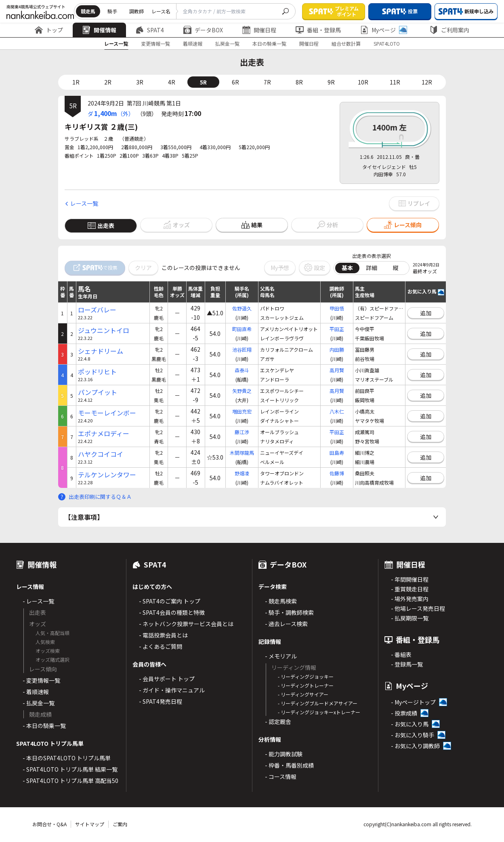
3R (140, 82)
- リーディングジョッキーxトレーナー (319, 712)
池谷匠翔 (242, 349)
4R (172, 82)
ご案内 (120, 824)
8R (299, 82)
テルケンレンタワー (107, 475)
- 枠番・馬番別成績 (289, 765)
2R (108, 82)
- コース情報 (281, 777)
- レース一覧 (38, 601)
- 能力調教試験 (284, 754)
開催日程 (259, 30)
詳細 (372, 268)
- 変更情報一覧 (41, 680)
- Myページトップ (413, 702)
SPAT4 (150, 30)
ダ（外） (111, 113)
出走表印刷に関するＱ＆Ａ (100, 497)
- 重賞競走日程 (410, 589)
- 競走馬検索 (281, 601)
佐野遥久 (242, 308)
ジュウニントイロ (104, 330)
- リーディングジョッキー (306, 676)
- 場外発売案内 (410, 599)
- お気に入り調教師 (415, 746)
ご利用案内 (449, 30)
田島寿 (337, 453)
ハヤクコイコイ (101, 454)
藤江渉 (242, 432)
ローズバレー (97, 310)
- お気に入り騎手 (413, 735)
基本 (347, 268)
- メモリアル (281, 656)
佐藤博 (337, 473)
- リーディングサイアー (303, 694)
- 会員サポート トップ (167, 679)
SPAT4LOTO (387, 43)
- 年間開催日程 (410, 579)
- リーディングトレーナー (306, 685)
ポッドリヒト (97, 372)
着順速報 (193, 43)
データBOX (203, 30)
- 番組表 (401, 654)
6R (235, 82)
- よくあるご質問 (161, 646)
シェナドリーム (101, 351)
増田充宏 (242, 411)
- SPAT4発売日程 (161, 701)
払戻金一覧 (227, 43)
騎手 (112, 11)
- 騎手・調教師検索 (289, 612)
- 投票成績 (404, 713)
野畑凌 (242, 473)
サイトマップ (90, 824)
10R (363, 82)
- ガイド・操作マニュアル (172, 690)
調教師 (136, 11)
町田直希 (242, 329)
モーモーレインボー (107, 413)
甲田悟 (337, 308)
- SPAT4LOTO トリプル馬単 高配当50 (70, 781)
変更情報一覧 (155, 43)
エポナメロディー (104, 434)
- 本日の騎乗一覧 (44, 726)
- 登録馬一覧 (407, 664)
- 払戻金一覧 (39, 703)
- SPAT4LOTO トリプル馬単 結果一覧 (70, 769)
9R (331, 82)
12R (427, 82)
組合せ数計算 (346, 43)
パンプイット (98, 392)
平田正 (337, 329)
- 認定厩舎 (278, 722)
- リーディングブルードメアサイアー (318, 703)
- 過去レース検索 (286, 624)
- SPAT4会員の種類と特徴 (172, 612)
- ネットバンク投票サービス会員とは (186, 624)
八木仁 (337, 411)
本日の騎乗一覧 (269, 43)
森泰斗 (242, 370)
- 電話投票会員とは (163, 635)
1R (76, 82)
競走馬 (88, 11)
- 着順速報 (36, 692)
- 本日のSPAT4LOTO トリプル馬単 (67, 758)
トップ (49, 30)
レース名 (161, 11)
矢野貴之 (242, 391)
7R (267, 82)
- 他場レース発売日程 (418, 608)
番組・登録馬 (318, 30)
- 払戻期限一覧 (410, 618)
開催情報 (99, 30)
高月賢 (337, 370)
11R (395, 82)
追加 (426, 313)
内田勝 (337, 349)
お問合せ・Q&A (49, 824)
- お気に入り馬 (410, 724)
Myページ (384, 30)
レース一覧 (116, 43)
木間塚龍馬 (242, 453)
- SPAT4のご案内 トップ (170, 601)
